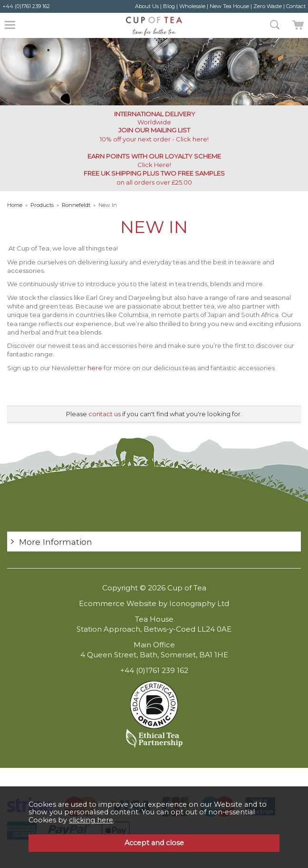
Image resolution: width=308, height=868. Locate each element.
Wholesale (192, 6)
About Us (147, 6)
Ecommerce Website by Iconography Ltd (154, 603)
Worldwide (154, 118)
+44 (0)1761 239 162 (26, 6)
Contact (296, 6)
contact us (105, 414)
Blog (169, 6)
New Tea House (229, 6)
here (95, 368)
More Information (56, 542)
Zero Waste (268, 6)
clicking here (91, 820)
